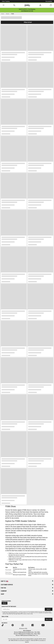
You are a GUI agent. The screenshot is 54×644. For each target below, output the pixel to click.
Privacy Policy (35, 613)
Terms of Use (28, 613)
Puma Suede (8, 570)
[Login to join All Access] (27, 9)
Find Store (49, 619)
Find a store (5, 617)
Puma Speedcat (9, 574)
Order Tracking (6, 1)
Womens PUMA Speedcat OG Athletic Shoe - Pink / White (27, 632)
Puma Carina (8, 572)
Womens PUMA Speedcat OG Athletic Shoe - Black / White (27, 634)
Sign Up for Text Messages (9, 607)
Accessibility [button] (49, 1)
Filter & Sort (27, 22)
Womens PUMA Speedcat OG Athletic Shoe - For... (27, 635)
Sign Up (4, 603)
